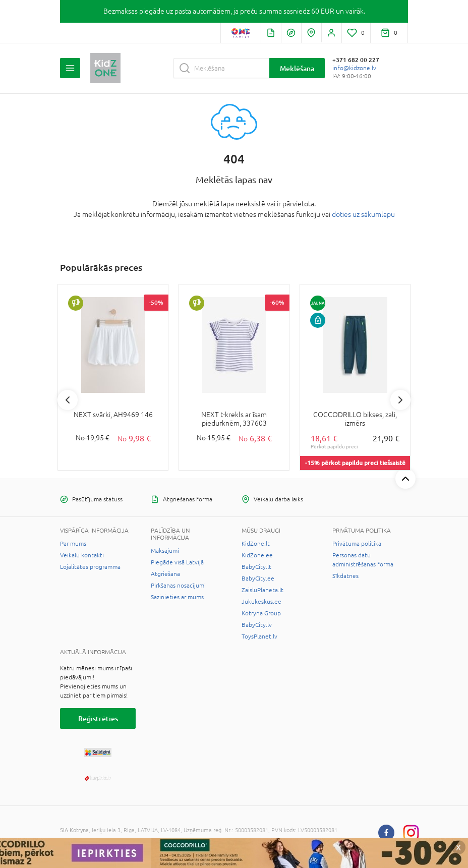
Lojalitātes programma (90, 567)
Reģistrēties (98, 718)
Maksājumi (165, 551)
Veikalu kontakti (82, 555)
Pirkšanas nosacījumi (178, 586)
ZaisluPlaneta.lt (262, 590)
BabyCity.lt (256, 567)
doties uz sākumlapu (363, 214)
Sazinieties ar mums (177, 597)
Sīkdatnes (345, 576)
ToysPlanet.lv (259, 636)
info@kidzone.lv (354, 68)
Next (400, 400)
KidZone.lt (256, 544)
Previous (68, 400)
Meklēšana (297, 68)
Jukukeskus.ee (261, 602)
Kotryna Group (261, 613)
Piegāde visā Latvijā (177, 562)
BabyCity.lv (257, 625)
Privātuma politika (357, 544)
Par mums (73, 544)
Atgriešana (165, 574)
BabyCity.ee (258, 578)
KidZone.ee (257, 555)
